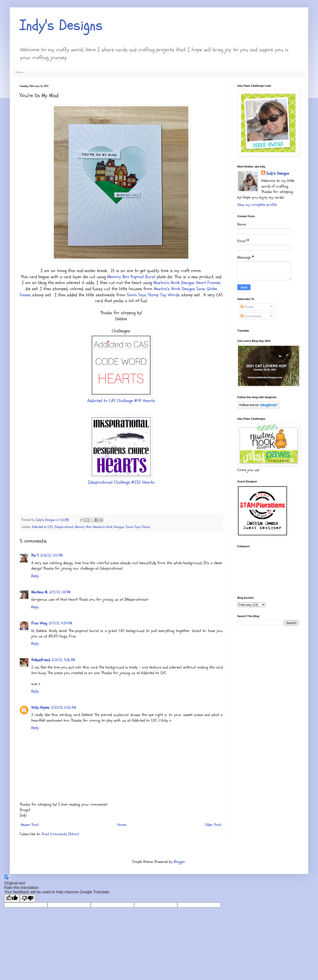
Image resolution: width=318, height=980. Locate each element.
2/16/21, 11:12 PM (51, 555)
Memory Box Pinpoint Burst (131, 277)
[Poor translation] (28, 898)
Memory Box (83, 527)
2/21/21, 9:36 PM (63, 660)
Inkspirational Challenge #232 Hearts (121, 482)
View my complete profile (257, 205)
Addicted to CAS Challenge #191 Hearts (121, 401)
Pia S (35, 555)
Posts (247, 307)
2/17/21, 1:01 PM (60, 592)
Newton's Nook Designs (108, 527)
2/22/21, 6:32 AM (63, 707)
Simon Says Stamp (138, 527)
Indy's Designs (61, 25)
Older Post (213, 825)
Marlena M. (40, 592)
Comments (251, 316)
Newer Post (30, 825)
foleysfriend (41, 660)
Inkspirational (64, 527)
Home (19, 72)
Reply (35, 576)
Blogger (180, 862)
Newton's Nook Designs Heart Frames (187, 283)
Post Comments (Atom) (60, 834)
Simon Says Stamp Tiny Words (153, 295)
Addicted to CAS (42, 527)
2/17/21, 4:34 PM (60, 623)
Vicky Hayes (40, 707)
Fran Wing (39, 623)
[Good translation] (12, 898)
